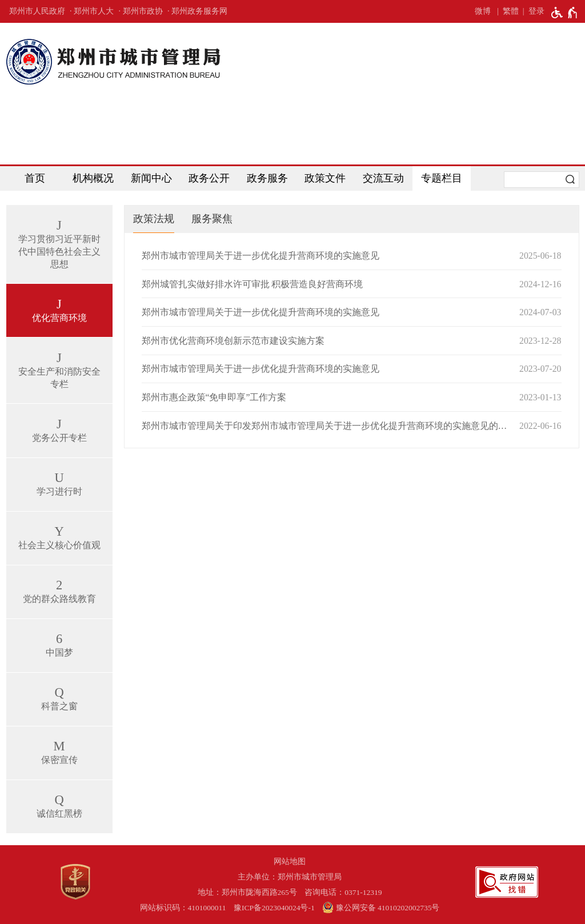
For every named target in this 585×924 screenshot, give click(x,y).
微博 (483, 11)
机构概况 (93, 178)
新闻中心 (151, 178)
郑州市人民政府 (37, 11)
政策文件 (325, 178)
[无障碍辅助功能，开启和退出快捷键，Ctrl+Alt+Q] (565, 13)
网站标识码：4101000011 (183, 908)
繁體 (511, 11)
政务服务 (267, 178)
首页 (35, 178)
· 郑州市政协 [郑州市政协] (141, 11)
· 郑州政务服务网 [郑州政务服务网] (197, 11)
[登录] (532, 11)
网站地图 (290, 861)
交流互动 (383, 178)
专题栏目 (442, 178)
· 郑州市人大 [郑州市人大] (92, 11)
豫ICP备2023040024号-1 (274, 908)
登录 (536, 11)
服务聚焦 (212, 219)
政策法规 (154, 219)
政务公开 (209, 178)
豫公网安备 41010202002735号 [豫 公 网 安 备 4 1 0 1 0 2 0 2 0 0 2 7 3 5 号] (381, 907)
